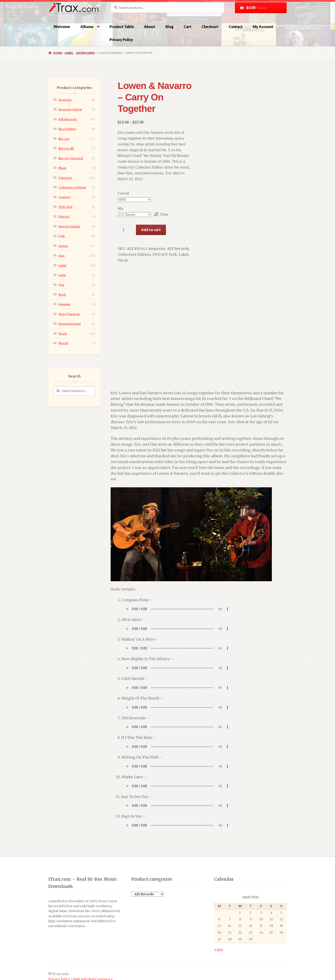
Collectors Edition (129, 237)
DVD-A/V (155, 237)
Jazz (62, 255)
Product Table (122, 27)
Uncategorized (70, 324)
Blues (62, 168)
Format (119, 176)
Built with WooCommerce (93, 956)
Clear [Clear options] (159, 197)
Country (65, 197)
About (150, 27)
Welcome (62, 27)
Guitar (63, 246)
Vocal (190, 237)
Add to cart (146, 212)
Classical (65, 178)
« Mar (219, 927)
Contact (236, 27)
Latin (62, 275)
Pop (61, 285)
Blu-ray (64, 139)
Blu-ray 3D (66, 148)
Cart (188, 27)
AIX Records (85, 53)
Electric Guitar (69, 226)
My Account (263, 27)
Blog (170, 27)
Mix (116, 192)
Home (58, 53)
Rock (62, 294)
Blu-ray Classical (71, 158)
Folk (168, 237)
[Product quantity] (120, 212)
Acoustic (65, 100)
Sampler (64, 304)
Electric (64, 216)
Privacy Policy (121, 40)
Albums (87, 27)
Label (69, 53)
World (63, 343)
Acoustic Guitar (70, 109)
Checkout (210, 27)
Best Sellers (67, 129)
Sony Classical (69, 314)
